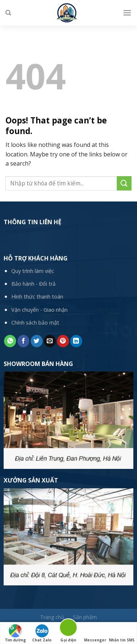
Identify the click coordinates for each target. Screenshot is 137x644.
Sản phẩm (85, 617)
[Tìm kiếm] (8, 13)
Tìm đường (15, 633)
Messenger (95, 633)
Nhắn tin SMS (122, 633)
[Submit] (124, 183)
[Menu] (127, 13)
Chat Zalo (42, 633)
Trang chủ (52, 617)
